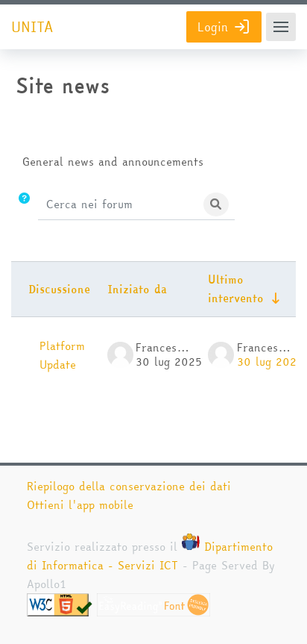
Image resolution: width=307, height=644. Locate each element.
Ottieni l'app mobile (80, 505)
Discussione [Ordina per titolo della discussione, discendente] (59, 289)
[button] (24, 205)
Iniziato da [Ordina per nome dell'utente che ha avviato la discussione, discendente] (137, 289)
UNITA (32, 27)
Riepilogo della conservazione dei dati (129, 486)
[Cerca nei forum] (118, 204)
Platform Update (62, 355)
